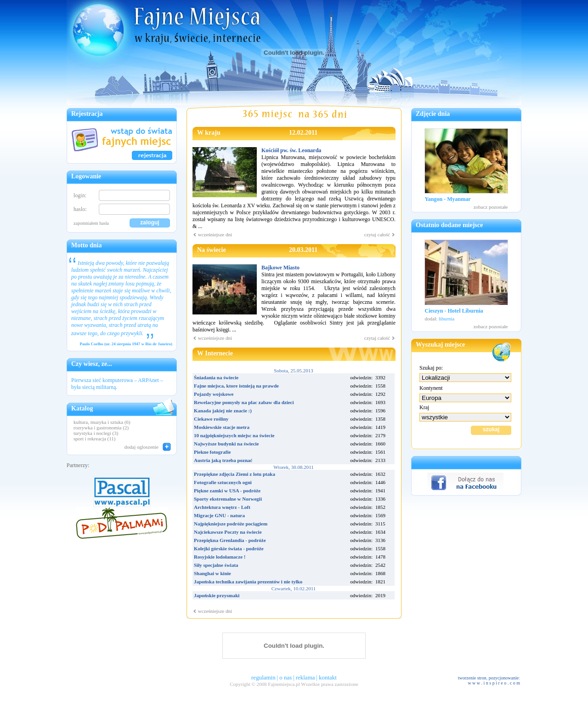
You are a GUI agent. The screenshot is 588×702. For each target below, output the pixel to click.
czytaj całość (380, 234)
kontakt (328, 677)
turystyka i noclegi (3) (96, 433)
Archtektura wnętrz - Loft (222, 507)
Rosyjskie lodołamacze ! (220, 557)
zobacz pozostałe (491, 207)
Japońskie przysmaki (217, 595)
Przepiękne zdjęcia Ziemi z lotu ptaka (235, 474)
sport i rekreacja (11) (95, 439)
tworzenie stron (472, 678)
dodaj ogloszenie (141, 447)
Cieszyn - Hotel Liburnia (454, 311)
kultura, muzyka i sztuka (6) (102, 422)
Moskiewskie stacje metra (222, 427)
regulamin (263, 677)
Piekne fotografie (212, 452)
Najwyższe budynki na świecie (226, 444)
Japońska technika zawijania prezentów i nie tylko (248, 582)
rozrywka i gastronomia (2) (101, 428)
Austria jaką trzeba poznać (223, 460)
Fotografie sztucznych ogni (223, 482)
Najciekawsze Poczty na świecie (228, 532)
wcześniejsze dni (212, 234)
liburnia (447, 319)
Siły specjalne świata (216, 565)
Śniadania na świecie (216, 377)
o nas (286, 677)
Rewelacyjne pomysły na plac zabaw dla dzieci (244, 402)
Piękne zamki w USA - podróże (227, 491)
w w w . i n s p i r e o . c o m (494, 683)
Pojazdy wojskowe (214, 394)
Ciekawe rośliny (211, 419)
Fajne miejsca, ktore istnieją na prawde (236, 386)
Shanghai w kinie (212, 573)
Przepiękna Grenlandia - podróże (230, 540)
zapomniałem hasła (91, 223)
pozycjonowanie (504, 678)
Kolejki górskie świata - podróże (229, 548)
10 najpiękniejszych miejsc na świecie (234, 435)
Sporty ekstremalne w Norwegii (228, 499)
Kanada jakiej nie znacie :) (223, 411)
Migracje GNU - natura (219, 515)
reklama (305, 677)
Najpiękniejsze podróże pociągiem (231, 524)
